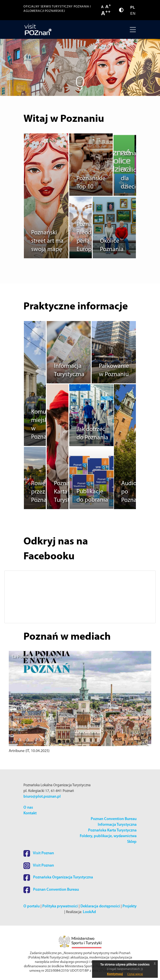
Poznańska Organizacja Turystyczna (58, 877)
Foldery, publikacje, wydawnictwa (108, 836)
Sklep (132, 842)
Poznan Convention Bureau (114, 819)
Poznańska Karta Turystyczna (112, 830)
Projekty (130, 906)
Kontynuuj (115, 974)
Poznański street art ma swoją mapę (47, 241)
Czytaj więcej (135, 974)
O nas (28, 808)
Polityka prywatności (60, 906)
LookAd (89, 912)
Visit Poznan (39, 853)
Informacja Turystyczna (117, 825)
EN (133, 13)
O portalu (32, 906)
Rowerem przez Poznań (43, 492)
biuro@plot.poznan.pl (42, 797)
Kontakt (30, 813)
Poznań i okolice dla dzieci (130, 170)
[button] (14, 597)
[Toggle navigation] (132, 30)
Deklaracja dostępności (100, 906)
